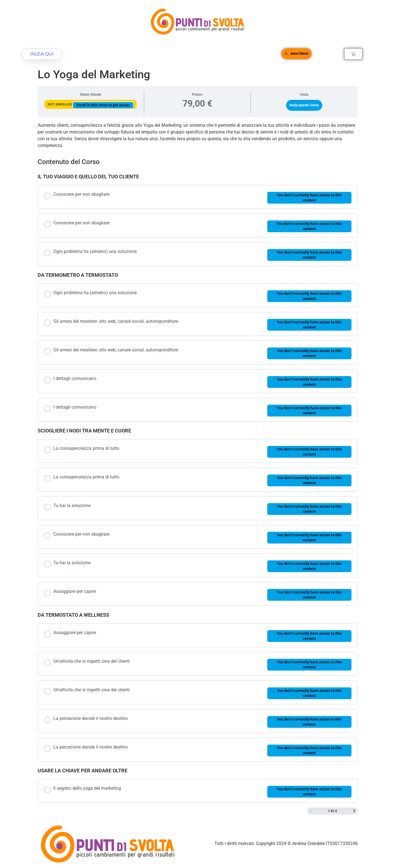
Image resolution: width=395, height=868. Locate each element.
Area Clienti (296, 54)
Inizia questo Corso (304, 105)
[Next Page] (354, 811)
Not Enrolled (60, 104)
